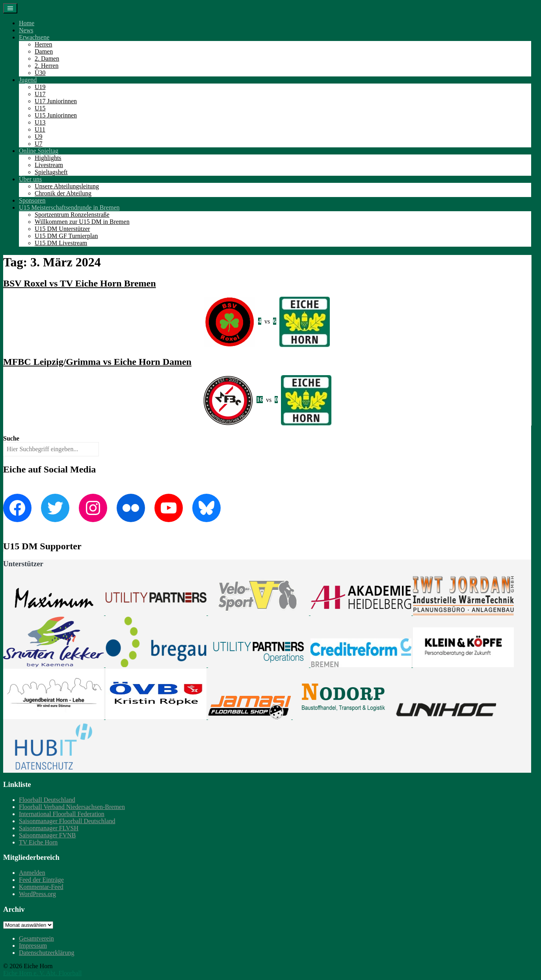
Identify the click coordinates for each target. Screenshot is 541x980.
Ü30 (40, 73)
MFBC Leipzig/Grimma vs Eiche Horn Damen (97, 362)
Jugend (28, 80)
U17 (40, 94)
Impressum (33, 946)
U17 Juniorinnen (56, 101)
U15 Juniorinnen (56, 115)
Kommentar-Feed (41, 887)
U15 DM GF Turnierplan (66, 236)
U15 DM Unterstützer (62, 229)
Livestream (49, 165)
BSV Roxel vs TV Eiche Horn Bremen (80, 283)
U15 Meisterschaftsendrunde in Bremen (69, 207)
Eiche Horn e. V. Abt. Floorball (42, 973)
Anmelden (32, 873)
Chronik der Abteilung (63, 193)
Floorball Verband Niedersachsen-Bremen (72, 807)
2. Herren (46, 66)
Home (27, 23)
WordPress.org (37, 894)
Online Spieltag (39, 151)
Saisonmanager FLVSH (49, 828)
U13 (40, 122)
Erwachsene (34, 37)
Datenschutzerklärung (46, 953)
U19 (40, 87)
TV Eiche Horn (38, 842)
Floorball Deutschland (47, 800)
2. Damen (47, 59)
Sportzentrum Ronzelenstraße (72, 215)
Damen (44, 51)
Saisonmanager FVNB (47, 835)
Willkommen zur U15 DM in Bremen (82, 222)
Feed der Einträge (41, 880)
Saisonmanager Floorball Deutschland (67, 821)
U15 (40, 108)
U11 (40, 129)
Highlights (48, 158)
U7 (39, 144)
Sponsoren (32, 200)
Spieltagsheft (51, 172)
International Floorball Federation (62, 814)
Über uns (30, 179)
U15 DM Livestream (61, 243)
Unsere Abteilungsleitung (67, 186)
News (26, 30)
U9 (39, 137)
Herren (43, 44)
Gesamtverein (36, 938)
